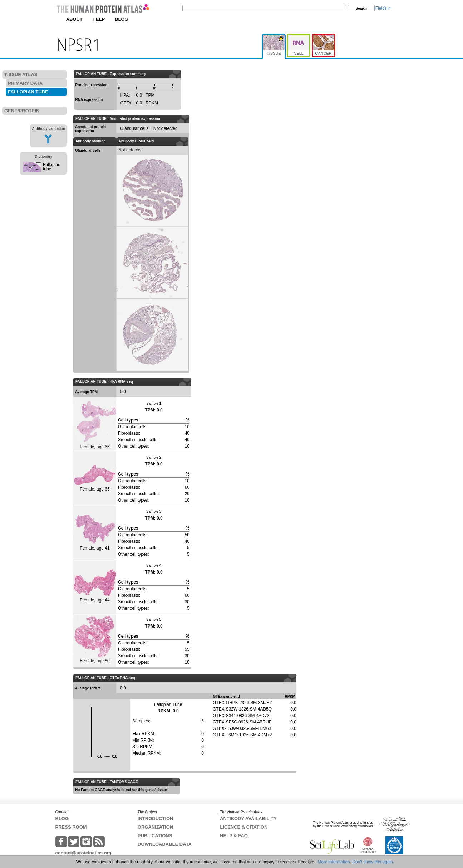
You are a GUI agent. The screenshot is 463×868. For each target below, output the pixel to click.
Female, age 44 (95, 586)
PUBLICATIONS (155, 836)
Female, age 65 (95, 478)
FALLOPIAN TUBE (28, 92)
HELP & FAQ (234, 836)
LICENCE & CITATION (244, 827)
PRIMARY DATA (25, 83)
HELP (99, 19)
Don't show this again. (373, 862)
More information (334, 862)
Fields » (383, 8)
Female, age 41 (95, 532)
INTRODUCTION (156, 818)
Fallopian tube (52, 167)
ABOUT (74, 19)
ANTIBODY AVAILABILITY (248, 818)
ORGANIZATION (155, 827)
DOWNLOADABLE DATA (165, 844)
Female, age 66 (95, 424)
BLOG (122, 19)
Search (361, 8)
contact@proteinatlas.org (83, 853)
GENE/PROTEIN (22, 111)
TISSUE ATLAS (21, 75)
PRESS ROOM (71, 827)
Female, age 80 (95, 640)
